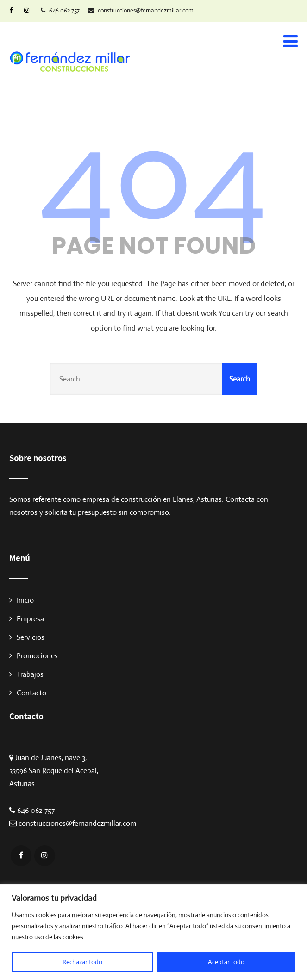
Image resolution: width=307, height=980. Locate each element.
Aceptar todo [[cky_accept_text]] (226, 962)
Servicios (31, 637)
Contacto (31, 693)
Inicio (25, 600)
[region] (153, 932)
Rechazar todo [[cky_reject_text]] (82, 962)
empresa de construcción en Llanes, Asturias (152, 499)
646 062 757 (36, 810)
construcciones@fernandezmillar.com (77, 823)
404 (153, 174)
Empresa (30, 619)
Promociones (37, 656)
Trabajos (30, 674)
